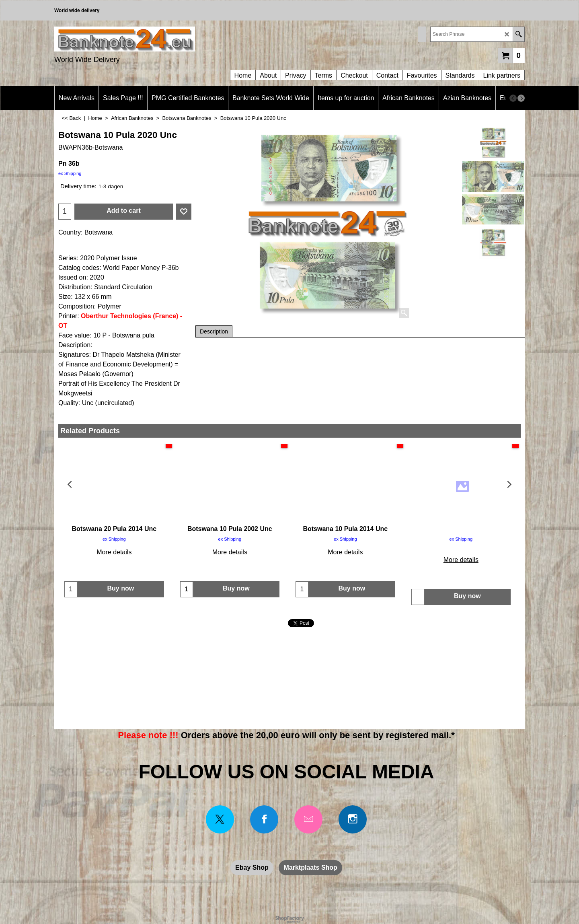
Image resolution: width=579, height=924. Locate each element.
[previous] (513, 98)
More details (114, 552)
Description (214, 331)
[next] (521, 98)
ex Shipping (70, 173)
